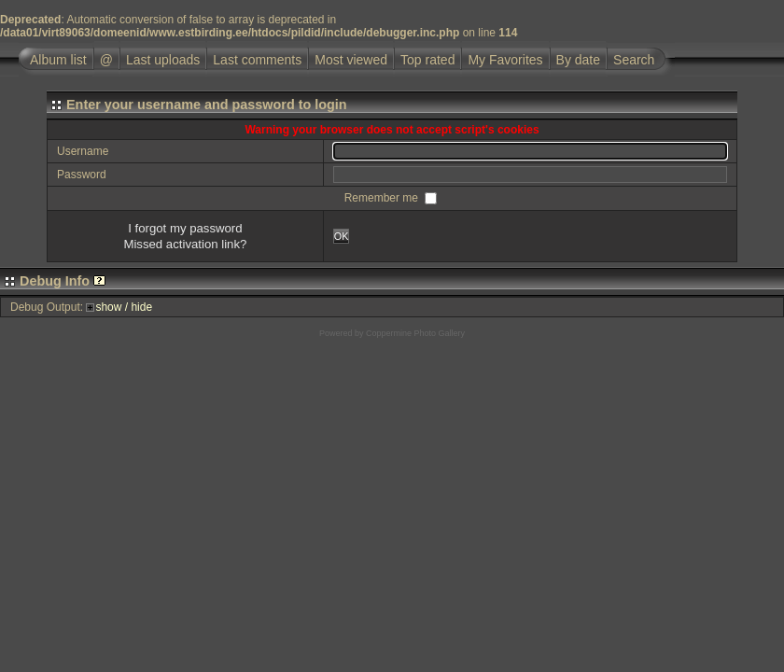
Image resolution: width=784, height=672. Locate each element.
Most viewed (351, 60)
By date (578, 60)
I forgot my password (185, 228)
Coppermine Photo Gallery (415, 333)
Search (634, 60)
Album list (58, 60)
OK (342, 236)
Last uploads (163, 60)
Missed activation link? (185, 244)
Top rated (427, 60)
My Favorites (505, 60)
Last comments (257, 60)
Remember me (383, 198)
